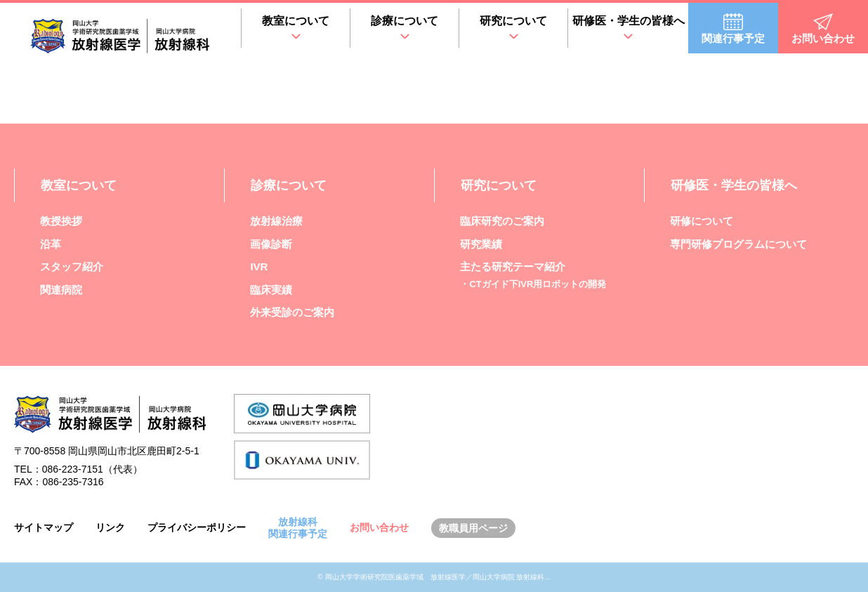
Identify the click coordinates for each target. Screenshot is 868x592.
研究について (513, 21)
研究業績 (481, 244)
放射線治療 (276, 221)
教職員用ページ (473, 528)
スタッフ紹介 (72, 267)
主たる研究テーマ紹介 (513, 267)
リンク (110, 527)
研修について (702, 221)
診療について (405, 21)
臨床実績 (271, 290)
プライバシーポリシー (197, 527)
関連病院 (61, 290)
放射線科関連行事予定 (298, 528)
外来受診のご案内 (292, 312)
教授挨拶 (61, 221)
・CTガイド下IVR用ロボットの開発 (533, 284)
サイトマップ (44, 527)
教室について (296, 21)
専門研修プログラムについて (738, 244)
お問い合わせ (379, 527)
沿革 (51, 244)
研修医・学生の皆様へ (629, 21)
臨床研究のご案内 (502, 221)
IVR (259, 267)
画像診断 (271, 244)
